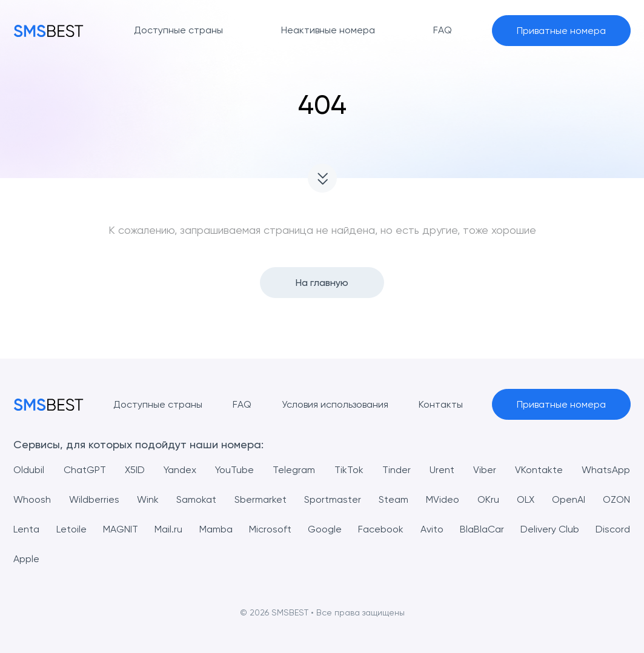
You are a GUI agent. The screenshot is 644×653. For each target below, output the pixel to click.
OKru (488, 499)
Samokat (196, 499)
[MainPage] (48, 31)
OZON (616, 499)
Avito (432, 529)
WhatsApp (606, 470)
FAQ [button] (443, 30)
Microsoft (270, 529)
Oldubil (29, 470)
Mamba (216, 529)
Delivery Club (550, 529)
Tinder (397, 470)
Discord (613, 529)
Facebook (381, 529)
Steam (393, 499)
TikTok (349, 470)
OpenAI (569, 499)
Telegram (294, 470)
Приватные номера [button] (561, 31)
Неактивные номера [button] (328, 30)
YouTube (234, 470)
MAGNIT (121, 529)
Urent (442, 470)
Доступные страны (158, 404)
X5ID (135, 470)
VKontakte (539, 470)
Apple (26, 559)
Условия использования (335, 404)
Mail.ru (168, 529)
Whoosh (32, 499)
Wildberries (94, 499)
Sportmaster (333, 499)
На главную (322, 283)
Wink (148, 499)
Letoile (71, 529)
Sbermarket (261, 499)
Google (325, 529)
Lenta (26, 529)
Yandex (180, 470)
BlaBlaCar (482, 529)
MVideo (443, 499)
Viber (485, 470)
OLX (526, 499)
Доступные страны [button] (178, 30)
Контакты (441, 404)
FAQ (242, 404)
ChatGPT (85, 470)
